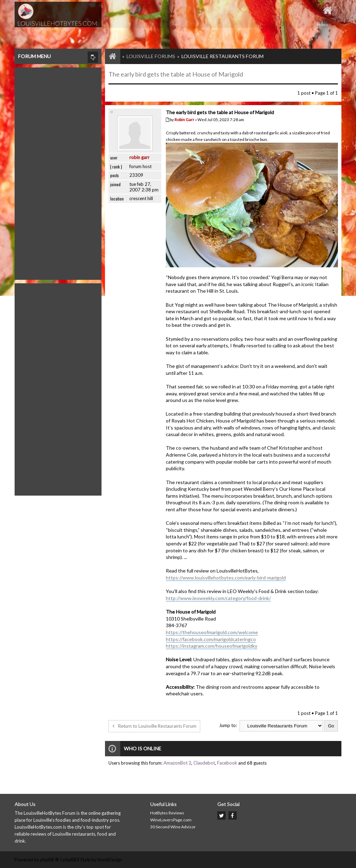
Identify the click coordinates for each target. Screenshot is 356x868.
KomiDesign (110, 860)
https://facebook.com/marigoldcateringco (211, 639)
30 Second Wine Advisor (173, 827)
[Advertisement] (58, 172)
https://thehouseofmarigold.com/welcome (212, 632)
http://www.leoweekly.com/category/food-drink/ (218, 598)
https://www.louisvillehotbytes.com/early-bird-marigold (226, 578)
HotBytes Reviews (167, 813)
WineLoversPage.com (171, 820)
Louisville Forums (151, 56)
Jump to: (228, 725)
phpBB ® (50, 860)
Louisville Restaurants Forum (222, 56)
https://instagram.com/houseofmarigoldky (212, 646)
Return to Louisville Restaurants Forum (154, 726)
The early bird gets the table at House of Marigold (176, 74)
